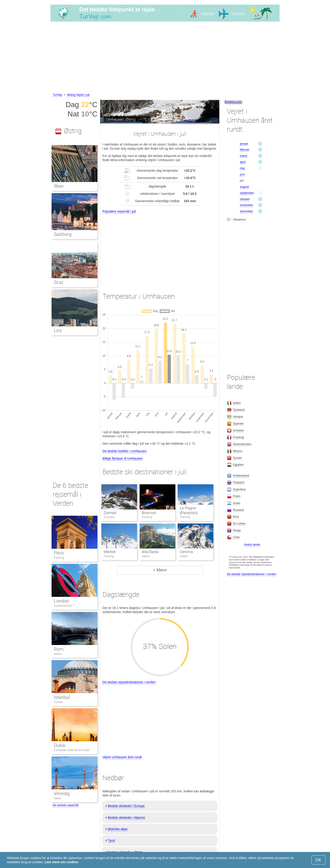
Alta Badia (150, 552)
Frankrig (59, 558)
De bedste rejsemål (66, 805)
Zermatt (110, 513)
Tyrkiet (58, 702)
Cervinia (186, 552)
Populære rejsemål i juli (119, 211)
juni (242, 174)
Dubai (60, 745)
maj (242, 168)
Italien (58, 654)
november (247, 205)
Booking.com (233, 102)
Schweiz (238, 430)
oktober (245, 199)
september (247, 193)
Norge (237, 530)
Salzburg (63, 234)
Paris (59, 553)
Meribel (110, 552)
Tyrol (111, 840)
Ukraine (238, 417)
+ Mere (160, 570)
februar (245, 150)
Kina (236, 517)
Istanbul (62, 697)
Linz (58, 331)
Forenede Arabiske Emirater (72, 750)
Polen (237, 496)
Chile (236, 537)
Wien (59, 186)
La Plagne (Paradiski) (189, 510)
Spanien (238, 423)
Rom (59, 649)
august (244, 187)
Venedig (62, 794)
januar (244, 144)
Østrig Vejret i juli (78, 95)
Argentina (239, 489)
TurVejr (57, 95)
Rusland (238, 510)
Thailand (239, 482)
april (243, 162)
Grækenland (241, 475)
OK (318, 860)
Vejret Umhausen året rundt (122, 757)
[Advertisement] (165, 58)
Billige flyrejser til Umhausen (123, 458)
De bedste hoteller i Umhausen (124, 451)
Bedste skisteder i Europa (126, 806)
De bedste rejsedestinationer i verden (129, 682)
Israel (236, 503)
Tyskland (239, 410)
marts (244, 156)
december (247, 211)
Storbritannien (63, 606)
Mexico (238, 451)
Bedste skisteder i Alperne (126, 818)
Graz (59, 282)
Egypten (238, 464)
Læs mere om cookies (62, 862)
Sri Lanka (239, 523)
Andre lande (252, 544)
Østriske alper (118, 829)
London (61, 601)
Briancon (149, 513)
